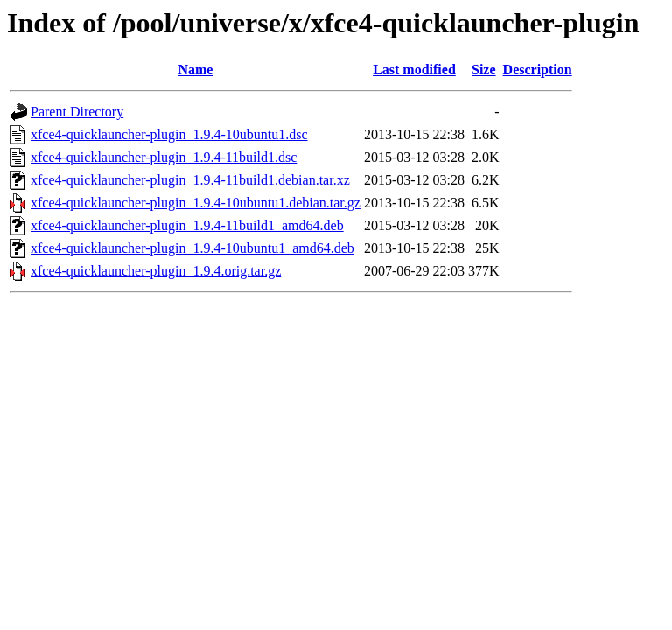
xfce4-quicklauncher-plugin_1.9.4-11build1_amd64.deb (187, 225)
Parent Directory (77, 112)
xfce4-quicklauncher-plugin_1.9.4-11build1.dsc (164, 157)
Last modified (414, 70)
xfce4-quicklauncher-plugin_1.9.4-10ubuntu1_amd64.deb (192, 248)
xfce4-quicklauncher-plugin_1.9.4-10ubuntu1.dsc (169, 134)
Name (195, 70)
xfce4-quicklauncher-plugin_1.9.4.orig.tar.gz (156, 271)
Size (484, 70)
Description (538, 70)
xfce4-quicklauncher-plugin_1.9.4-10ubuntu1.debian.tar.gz (196, 203)
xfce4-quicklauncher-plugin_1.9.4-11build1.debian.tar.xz (190, 180)
